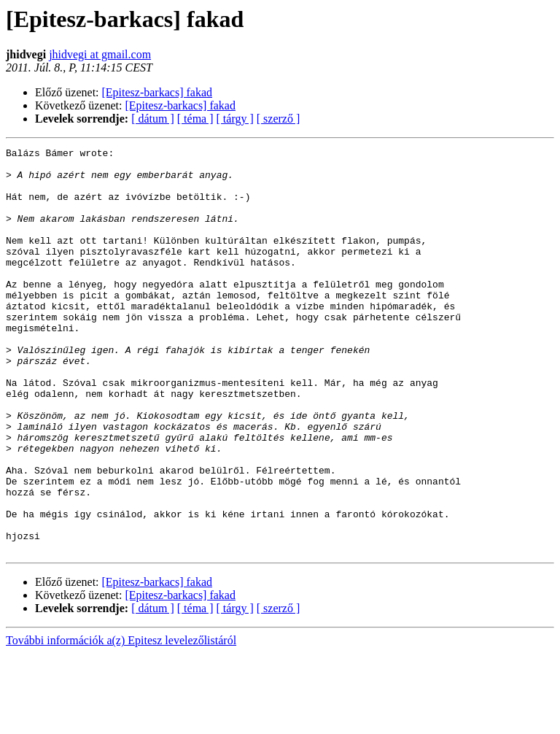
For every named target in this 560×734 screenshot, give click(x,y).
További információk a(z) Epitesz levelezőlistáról (121, 721)
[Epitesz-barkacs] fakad (157, 92)
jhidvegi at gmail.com (100, 54)
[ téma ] (195, 119)
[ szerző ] (279, 119)
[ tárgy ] (235, 119)
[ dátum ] (153, 119)
